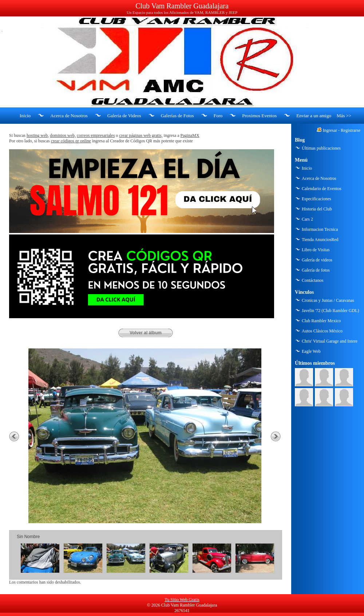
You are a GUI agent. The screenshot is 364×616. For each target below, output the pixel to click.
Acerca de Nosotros (69, 116)
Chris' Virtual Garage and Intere (330, 341)
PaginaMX (190, 135)
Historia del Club (317, 209)
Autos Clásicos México (322, 331)
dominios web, (63, 135)
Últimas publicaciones (321, 148)
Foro (218, 116)
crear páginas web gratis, (141, 135)
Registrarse (351, 130)
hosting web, (38, 135)
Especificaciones (316, 199)
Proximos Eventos (259, 116)
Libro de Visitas (316, 250)
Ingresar (330, 130)
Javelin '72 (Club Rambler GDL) (330, 311)
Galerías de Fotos (177, 116)
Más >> (344, 116)
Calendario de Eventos (322, 189)
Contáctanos (312, 280)
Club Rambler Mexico (321, 321)
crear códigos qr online (71, 141)
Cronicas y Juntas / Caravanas (328, 300)
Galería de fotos (316, 270)
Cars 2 (307, 219)
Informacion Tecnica (320, 229)
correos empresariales (96, 135)
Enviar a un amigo (314, 116)
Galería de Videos (124, 116)
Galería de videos (317, 260)
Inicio (25, 116)
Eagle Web (311, 351)
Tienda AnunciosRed (320, 240)
